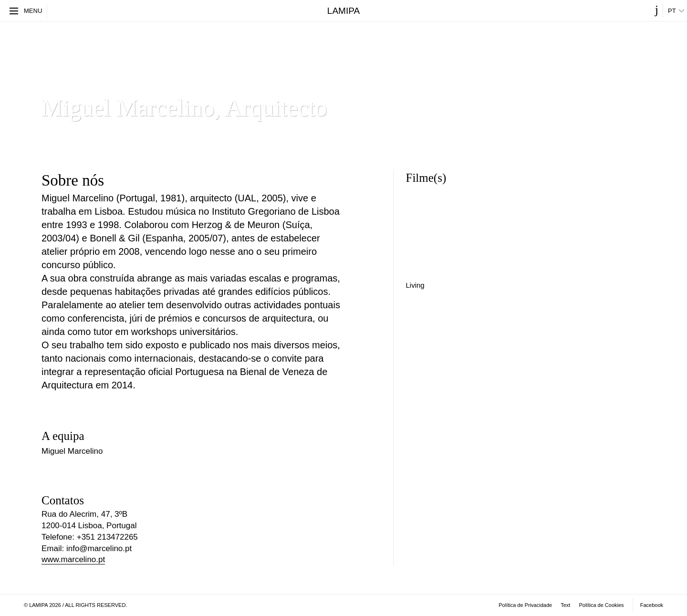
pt (672, 11)
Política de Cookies (601, 605)
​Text (565, 605)
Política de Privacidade (525, 605)
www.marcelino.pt (73, 559)
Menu (26, 11)
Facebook (652, 605)
